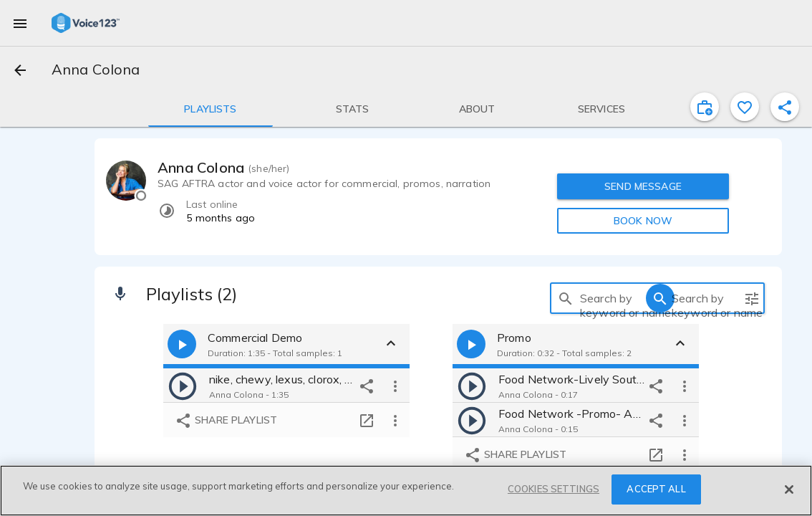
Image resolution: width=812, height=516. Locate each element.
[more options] (395, 386)
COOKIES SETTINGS (554, 489)
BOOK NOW (643, 221)
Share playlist (226, 421)
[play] (183, 386)
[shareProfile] (785, 107)
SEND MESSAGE (643, 186)
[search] (566, 298)
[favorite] (745, 107)
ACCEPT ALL (656, 489)
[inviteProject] (705, 107)
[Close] (789, 489)
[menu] (20, 23)
